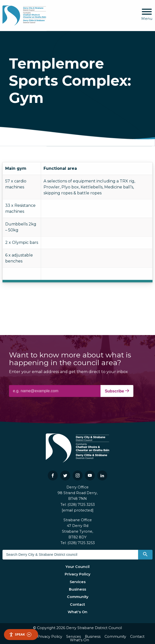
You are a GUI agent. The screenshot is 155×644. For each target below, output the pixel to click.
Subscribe (117, 391)
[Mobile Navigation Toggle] (147, 15)
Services (78, 582)
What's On (77, 612)
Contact (77, 604)
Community (78, 597)
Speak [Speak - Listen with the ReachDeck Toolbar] (20, 634)
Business (77, 589)
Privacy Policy (77, 574)
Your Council (77, 567)
